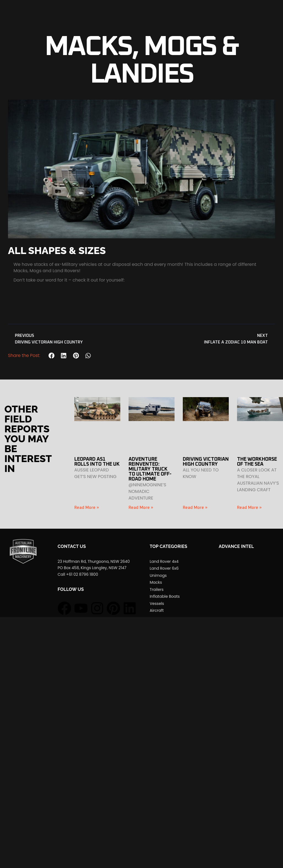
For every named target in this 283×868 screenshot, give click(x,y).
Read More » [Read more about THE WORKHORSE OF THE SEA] (249, 508)
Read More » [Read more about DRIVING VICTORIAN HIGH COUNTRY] (195, 508)
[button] (51, 355)
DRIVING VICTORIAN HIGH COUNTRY (206, 462)
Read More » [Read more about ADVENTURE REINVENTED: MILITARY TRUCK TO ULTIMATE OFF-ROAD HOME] (141, 508)
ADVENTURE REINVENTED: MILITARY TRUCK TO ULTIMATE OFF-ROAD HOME (150, 469)
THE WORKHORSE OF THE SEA (257, 462)
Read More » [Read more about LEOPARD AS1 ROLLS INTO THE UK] (87, 508)
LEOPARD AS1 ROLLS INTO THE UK (97, 462)
